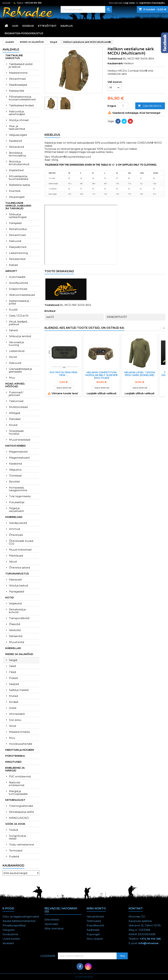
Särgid (13, 660)
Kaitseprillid (17, 91)
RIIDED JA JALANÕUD (19, 654)
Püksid (13, 678)
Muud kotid (17, 642)
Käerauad (15, 580)
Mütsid (13, 696)
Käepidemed (18, 247)
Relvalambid (17, 259)
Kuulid (13, 310)
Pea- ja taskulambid (17, 127)
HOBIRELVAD (14, 517)
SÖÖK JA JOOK (15, 824)
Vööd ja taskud (18, 585)
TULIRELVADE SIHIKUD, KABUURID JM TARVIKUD (18, 206)
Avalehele (11, 49)
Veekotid (15, 630)
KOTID (10, 597)
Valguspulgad (18, 135)
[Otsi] (86, 9)
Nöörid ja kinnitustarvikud (19, 163)
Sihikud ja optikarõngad (18, 216)
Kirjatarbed (16, 170)
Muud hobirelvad (20, 550)
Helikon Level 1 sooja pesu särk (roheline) (140, 374)
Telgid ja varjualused (16, 510)
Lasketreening (18, 253)
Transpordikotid (19, 618)
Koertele (15, 191)
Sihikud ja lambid (20, 336)
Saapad (14, 684)
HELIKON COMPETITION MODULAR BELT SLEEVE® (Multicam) (102, 375)
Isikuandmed (95, 916)
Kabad (13, 265)
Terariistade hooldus (16, 432)
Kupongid (93, 934)
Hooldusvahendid (21, 744)
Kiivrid (13, 357)
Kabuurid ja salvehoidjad (17, 113)
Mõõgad (15, 413)
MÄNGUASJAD (19, 818)
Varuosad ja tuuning (16, 344)
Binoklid (14, 482)
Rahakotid (16, 636)
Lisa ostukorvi (150, 106)
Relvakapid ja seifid (21, 812)
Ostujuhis (8, 930)
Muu (12, 378)
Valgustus (15, 470)
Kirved (13, 425)
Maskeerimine (18, 73)
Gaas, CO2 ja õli (19, 316)
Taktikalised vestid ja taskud (21, 65)
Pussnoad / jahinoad (16, 394)
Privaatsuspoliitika (14, 925)
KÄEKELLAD (13, 648)
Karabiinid (15, 141)
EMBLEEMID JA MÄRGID (15, 769)
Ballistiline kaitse (20, 185)
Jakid (12, 666)
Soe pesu (15, 720)
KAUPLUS (67, 26)
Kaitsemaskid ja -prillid (20, 302)
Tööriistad (15, 476)
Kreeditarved (95, 925)
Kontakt (7, 3)
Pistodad (15, 419)
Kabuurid (15, 241)
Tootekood (115, 59)
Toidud (13, 830)
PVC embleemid (20, 776)
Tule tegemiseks (20, 496)
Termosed (16, 850)
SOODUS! (28, 26)
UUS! (15, 26)
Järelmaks (51, 924)
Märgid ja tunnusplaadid (18, 793)
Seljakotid (15, 603)
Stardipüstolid (18, 523)
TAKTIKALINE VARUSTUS (14, 57)
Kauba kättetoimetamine (19, 921)
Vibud (13, 562)
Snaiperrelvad (18, 289)
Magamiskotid (18, 452)
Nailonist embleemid (16, 784)
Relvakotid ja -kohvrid (18, 611)
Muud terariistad (20, 440)
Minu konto (96, 908)
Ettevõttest (47, 26)
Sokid (13, 708)
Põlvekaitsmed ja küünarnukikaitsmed (22, 98)
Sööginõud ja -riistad (18, 837)
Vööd (12, 726)
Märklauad (16, 556)
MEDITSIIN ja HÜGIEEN (20, 750)
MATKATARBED (16, 446)
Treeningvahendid (21, 806)
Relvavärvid (16, 147)
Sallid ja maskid (19, 690)
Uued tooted (11, 939)
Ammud (14, 529)
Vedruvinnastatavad (22, 295)
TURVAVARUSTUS (17, 574)
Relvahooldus (18, 229)
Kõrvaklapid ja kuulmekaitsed (18, 178)
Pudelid (14, 856)
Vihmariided (17, 714)
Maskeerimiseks (19, 732)
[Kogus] (123, 106)
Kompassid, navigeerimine (18, 489)
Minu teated (95, 939)
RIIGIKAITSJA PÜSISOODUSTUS (24, 33)
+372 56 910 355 (33, 3)
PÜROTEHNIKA (15, 756)
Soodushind (10, 934)
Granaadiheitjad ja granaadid (20, 370)
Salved (13, 330)
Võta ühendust (54, 928)
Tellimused (94, 921)
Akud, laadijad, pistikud (18, 323)
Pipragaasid (17, 591)
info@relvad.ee (148, 943)
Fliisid (13, 672)
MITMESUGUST (15, 800)
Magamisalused (19, 458)
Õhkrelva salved (19, 568)
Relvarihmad (17, 79)
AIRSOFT (11, 271)
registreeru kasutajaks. (152, 3)
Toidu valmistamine (22, 845)
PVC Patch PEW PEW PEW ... (64, 374)
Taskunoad (16, 401)
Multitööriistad (18, 407)
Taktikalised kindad (21, 105)
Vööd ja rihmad (19, 120)
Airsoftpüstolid (18, 283)
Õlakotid (15, 624)
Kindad (14, 702)
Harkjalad (15, 223)
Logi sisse (129, 3)
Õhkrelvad (16, 535)
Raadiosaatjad (18, 85)
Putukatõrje (17, 502)
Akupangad (17, 197)
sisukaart (8, 943)
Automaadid (17, 277)
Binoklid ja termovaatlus (17, 154)
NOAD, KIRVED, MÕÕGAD (15, 385)
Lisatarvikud (17, 351)
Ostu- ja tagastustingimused (21, 916)
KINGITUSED (13, 762)
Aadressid (93, 930)
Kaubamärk (115, 63)
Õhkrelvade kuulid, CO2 (21, 542)
